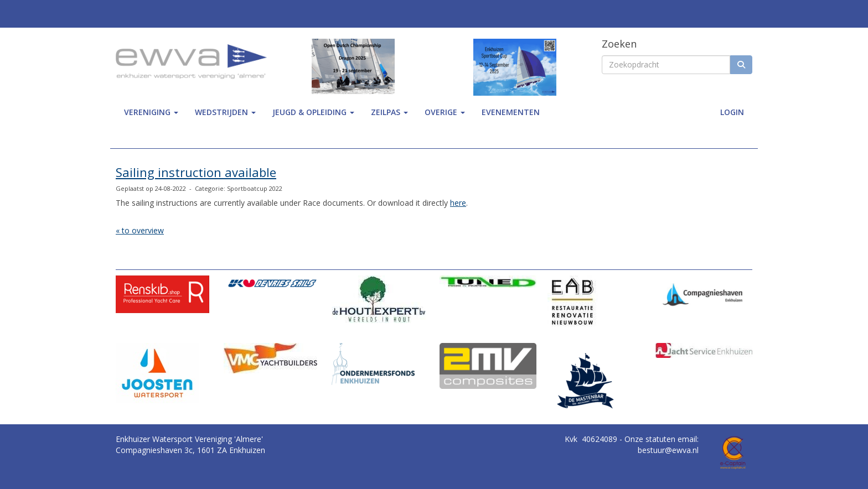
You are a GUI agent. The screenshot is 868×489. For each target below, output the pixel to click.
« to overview (140, 230)
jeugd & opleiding (313, 112)
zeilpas (389, 112)
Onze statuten (651, 439)
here (458, 203)
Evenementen (511, 112)
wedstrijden (225, 112)
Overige (445, 112)
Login (732, 112)
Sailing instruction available (196, 172)
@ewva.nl (668, 450)
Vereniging (151, 112)
